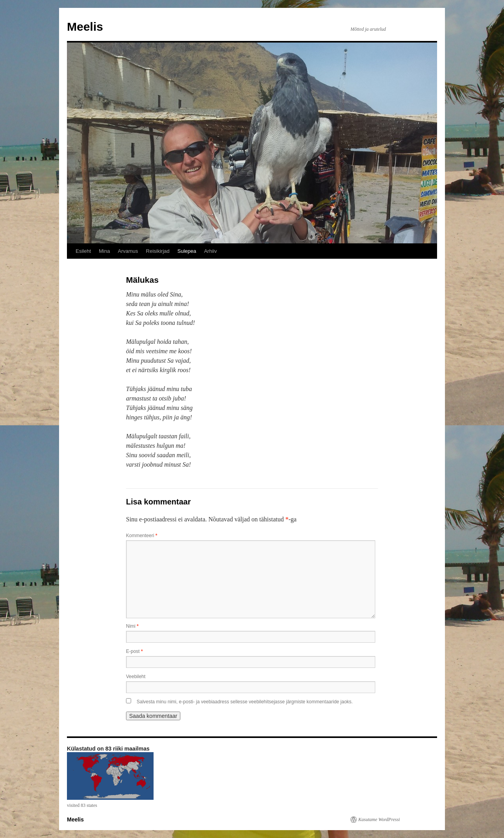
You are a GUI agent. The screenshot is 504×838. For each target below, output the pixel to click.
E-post (134, 651)
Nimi (132, 626)
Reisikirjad (158, 251)
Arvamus (128, 251)
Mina (104, 251)
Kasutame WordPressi (379, 819)
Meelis (85, 27)
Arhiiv (210, 251)
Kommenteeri (142, 536)
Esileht (83, 251)
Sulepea (187, 251)
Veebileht (136, 677)
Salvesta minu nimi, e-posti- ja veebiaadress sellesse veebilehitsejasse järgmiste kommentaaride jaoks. (245, 702)
